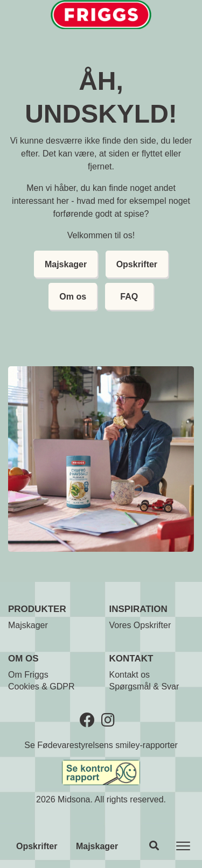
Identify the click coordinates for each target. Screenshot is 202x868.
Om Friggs (28, 675)
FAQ (129, 297)
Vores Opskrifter (140, 625)
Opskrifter (37, 846)
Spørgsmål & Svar (144, 686)
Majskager (97, 846)
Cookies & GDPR (41, 686)
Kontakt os (130, 675)
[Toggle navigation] (183, 846)
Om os (73, 297)
